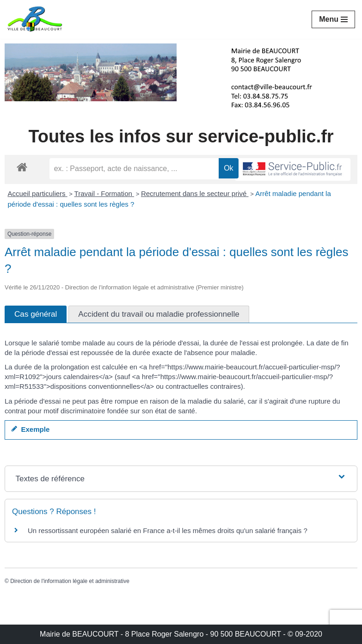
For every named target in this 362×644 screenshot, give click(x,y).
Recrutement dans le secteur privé (195, 193)
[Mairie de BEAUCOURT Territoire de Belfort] (35, 19)
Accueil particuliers (38, 193)
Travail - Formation (104, 193)
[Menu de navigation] (333, 19)
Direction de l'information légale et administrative (70, 581)
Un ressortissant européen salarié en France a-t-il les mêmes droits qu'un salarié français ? (168, 531)
